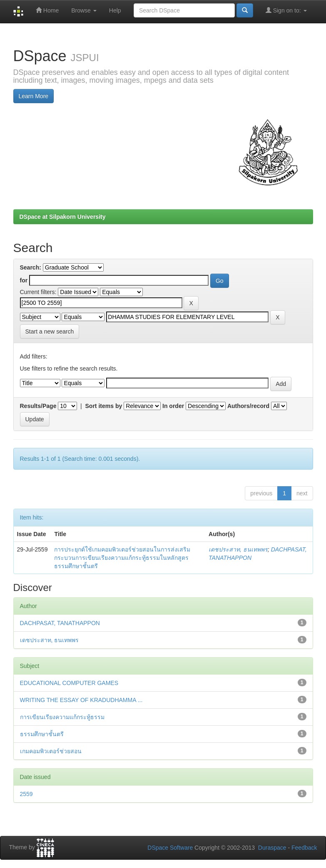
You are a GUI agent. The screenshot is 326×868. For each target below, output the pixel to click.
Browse (84, 10)
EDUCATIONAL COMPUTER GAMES (69, 683)
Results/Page (38, 406)
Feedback (304, 848)
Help (115, 10)
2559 (26, 794)
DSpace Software (170, 848)
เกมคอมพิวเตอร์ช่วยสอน (51, 751)
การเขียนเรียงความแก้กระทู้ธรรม (62, 717)
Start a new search (50, 331)
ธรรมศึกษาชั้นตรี (42, 734)
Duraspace (272, 848)
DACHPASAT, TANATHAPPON (60, 623)
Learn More (34, 96)
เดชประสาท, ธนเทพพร (238, 549)
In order (173, 406)
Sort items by (104, 406)
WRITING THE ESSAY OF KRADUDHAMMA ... (81, 700)
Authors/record (248, 406)
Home (47, 10)
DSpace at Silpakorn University (63, 217)
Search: (31, 267)
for (24, 280)
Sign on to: (286, 10)
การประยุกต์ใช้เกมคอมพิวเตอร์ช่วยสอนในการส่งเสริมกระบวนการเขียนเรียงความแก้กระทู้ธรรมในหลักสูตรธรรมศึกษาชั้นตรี (122, 558)
